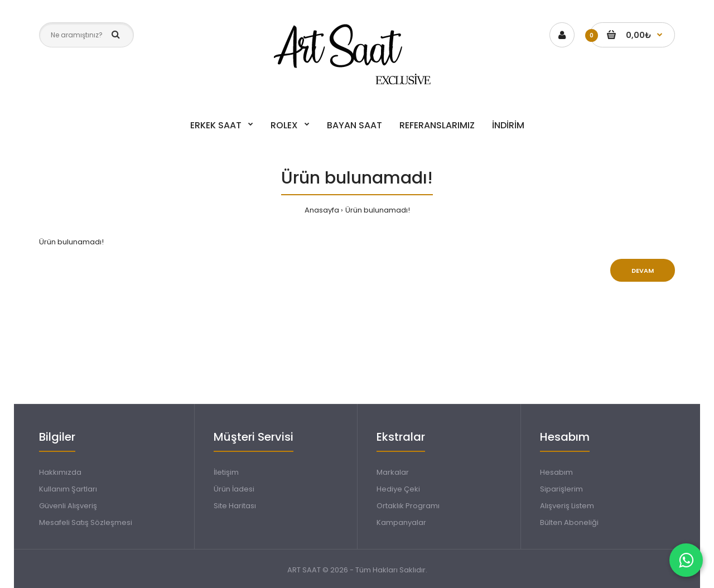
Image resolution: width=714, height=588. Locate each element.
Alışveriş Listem (567, 506)
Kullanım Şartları (68, 489)
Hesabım (556, 472)
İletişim (226, 472)
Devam (643, 271)
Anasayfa (322, 210)
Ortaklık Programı (408, 506)
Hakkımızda (60, 472)
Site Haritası (235, 506)
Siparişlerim (561, 489)
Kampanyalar (401, 522)
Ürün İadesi (234, 489)
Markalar (393, 472)
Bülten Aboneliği (569, 522)
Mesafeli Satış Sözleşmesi (86, 522)
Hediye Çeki (398, 489)
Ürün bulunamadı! (378, 210)
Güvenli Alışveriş (68, 506)
